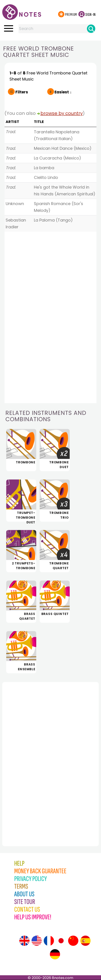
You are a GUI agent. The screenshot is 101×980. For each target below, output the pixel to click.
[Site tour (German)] (55, 954)
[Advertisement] (27, 754)
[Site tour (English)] (24, 941)
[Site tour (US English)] (37, 941)
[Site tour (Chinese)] (73, 941)
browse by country (62, 113)
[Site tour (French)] (49, 941)
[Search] (91, 29)
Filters (22, 92)
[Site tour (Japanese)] (61, 941)
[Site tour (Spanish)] (85, 941)
